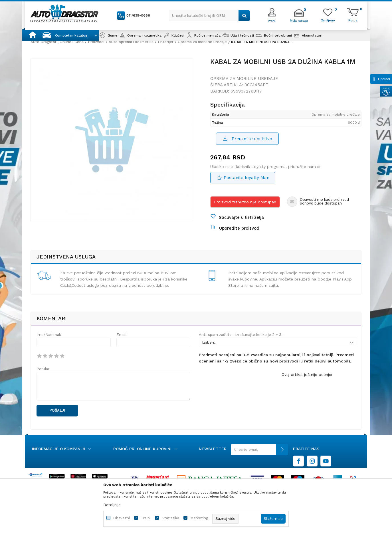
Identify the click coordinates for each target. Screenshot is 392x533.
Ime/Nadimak (49, 335)
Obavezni (122, 518)
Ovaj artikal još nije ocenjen (308, 374)
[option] (112, 140)
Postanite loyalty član (246, 178)
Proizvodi (96, 42)
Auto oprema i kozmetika (131, 42)
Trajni (146, 518)
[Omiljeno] (328, 20)
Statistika (170, 518)
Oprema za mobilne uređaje (202, 42)
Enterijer (166, 42)
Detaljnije (112, 505)
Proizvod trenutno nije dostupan (245, 202)
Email (122, 335)
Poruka (43, 369)
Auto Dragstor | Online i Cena (57, 42)
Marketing (199, 518)
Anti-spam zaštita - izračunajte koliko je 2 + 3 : (241, 335)
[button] (210, 16)
